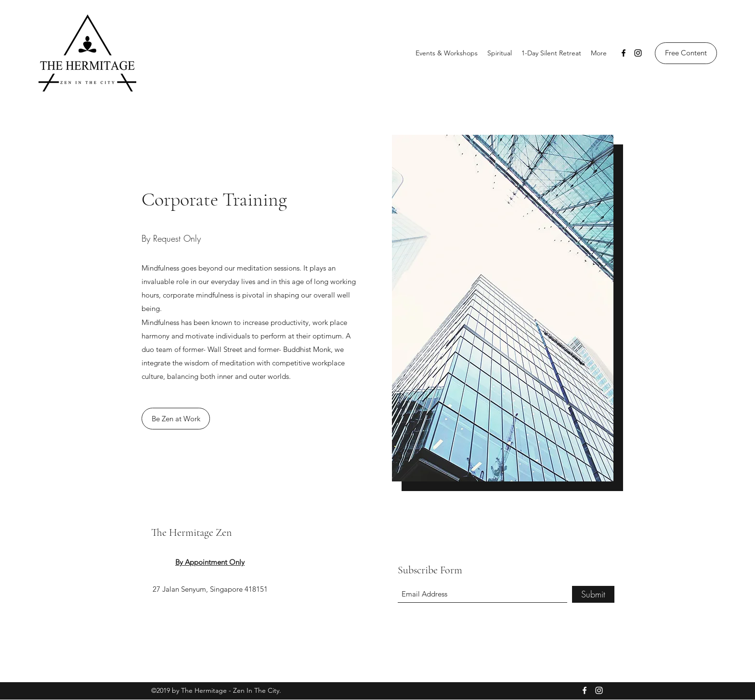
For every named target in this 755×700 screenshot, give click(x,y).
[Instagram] (638, 53)
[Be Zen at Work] (176, 419)
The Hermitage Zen (191, 532)
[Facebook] (624, 53)
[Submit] (593, 594)
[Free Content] (686, 53)
